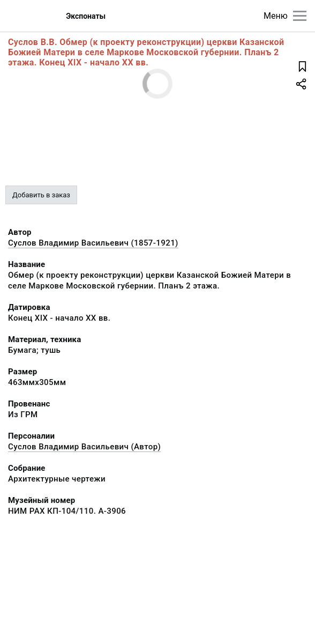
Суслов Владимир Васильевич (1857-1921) (93, 243)
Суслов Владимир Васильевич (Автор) (84, 447)
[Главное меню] (300, 16)
